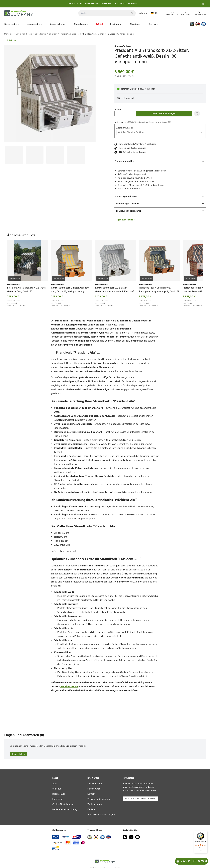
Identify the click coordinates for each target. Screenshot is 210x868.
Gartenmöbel (12, 24)
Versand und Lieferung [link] (99, 799)
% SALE (99, 24)
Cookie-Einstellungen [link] (63, 804)
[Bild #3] (55, 148)
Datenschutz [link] (59, 794)
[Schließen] (203, 4)
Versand (130, 98)
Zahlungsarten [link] (95, 804)
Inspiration (117, 24)
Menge (124, 112)
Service (154, 24)
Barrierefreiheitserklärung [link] (65, 810)
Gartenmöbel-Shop (24, 34)
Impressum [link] (58, 799)
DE (156, 13)
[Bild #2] (35, 148)
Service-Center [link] (95, 784)
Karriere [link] (91, 810)
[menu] (185, 13)
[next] (200, 266)
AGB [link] (55, 784)
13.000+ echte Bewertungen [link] (101, 815)
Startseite (8, 34)
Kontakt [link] (91, 794)
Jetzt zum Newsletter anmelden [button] (140, 799)
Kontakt (200, 861)
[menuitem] (173, 13)
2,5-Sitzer (53, 34)
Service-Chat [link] (94, 789)
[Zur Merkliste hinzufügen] (197, 113)
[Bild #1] (14, 148)
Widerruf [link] (57, 789)
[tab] (160, 161)
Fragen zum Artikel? (124, 220)
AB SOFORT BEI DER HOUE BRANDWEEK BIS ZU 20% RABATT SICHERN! (103, 4)
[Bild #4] (76, 148)
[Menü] (205, 833)
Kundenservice (69, 687)
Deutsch (183, 861)
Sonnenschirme (59, 24)
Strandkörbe (82, 24)
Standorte (136, 24)
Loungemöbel (35, 24)
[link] (160, 46)
